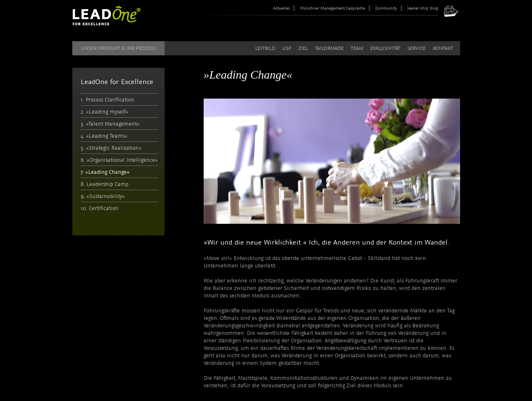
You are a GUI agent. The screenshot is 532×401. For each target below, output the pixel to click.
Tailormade (329, 48)
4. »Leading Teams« (104, 136)
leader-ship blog (423, 8)
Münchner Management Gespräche (332, 8)
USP (287, 48)
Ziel (303, 48)
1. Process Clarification (107, 100)
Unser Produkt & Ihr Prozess (118, 48)
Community (386, 8)
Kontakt (443, 48)
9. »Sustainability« (103, 196)
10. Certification (100, 208)
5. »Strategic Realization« (111, 148)
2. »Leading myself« (105, 112)
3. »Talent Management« (110, 124)
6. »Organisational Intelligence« (119, 160)
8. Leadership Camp (105, 184)
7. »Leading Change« (105, 172)
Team (357, 48)
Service (416, 48)
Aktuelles (281, 8)
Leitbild (265, 48)
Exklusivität (385, 48)
